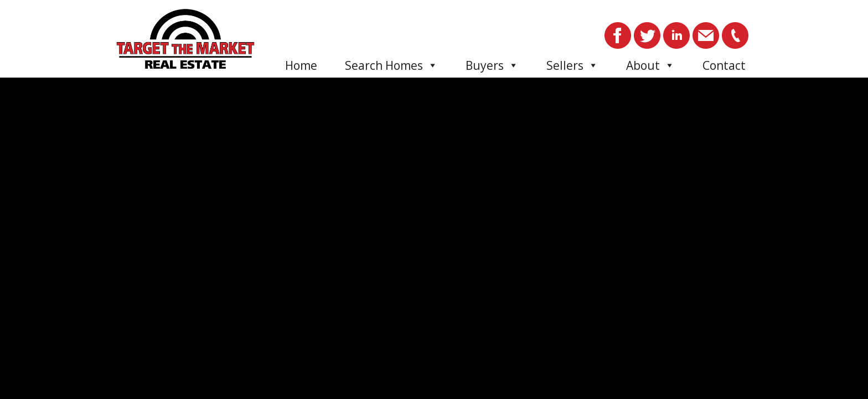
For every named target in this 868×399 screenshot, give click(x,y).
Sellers (572, 65)
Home (301, 65)
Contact (724, 65)
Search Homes (391, 65)
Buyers (492, 65)
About (650, 65)
